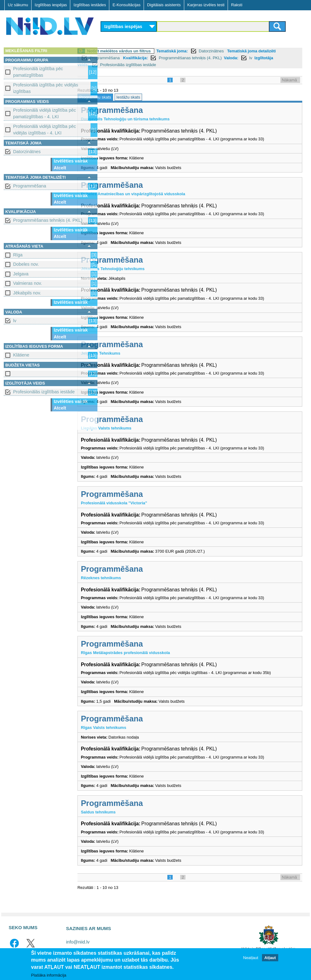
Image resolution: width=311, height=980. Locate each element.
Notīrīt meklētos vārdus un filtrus (144, 51)
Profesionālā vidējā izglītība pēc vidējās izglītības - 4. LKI (44, 130)
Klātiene (21, 355)
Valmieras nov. (27, 283)
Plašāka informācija (49, 975)
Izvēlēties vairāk (71, 161)
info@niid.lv (78, 942)
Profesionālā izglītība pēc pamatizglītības (38, 72)
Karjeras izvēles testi (206, 5)
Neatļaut (251, 958)
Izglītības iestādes (90, 5)
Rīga (18, 255)
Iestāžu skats (153, 97)
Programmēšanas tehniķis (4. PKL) (48, 220)
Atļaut (270, 958)
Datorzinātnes (27, 152)
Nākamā (289, 80)
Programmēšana (30, 186)
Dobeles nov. (26, 264)
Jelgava (21, 274)
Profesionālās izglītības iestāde (44, 392)
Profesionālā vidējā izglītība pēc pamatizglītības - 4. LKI (44, 113)
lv (15, 321)
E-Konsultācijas (126, 5)
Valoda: (256, 58)
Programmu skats (120, 97)
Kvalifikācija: (160, 58)
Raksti (237, 5)
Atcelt (60, 168)
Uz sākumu (18, 5)
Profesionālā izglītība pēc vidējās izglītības (46, 88)
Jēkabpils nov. (27, 293)
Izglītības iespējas (51, 5)
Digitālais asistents (164, 5)
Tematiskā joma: (197, 51)
